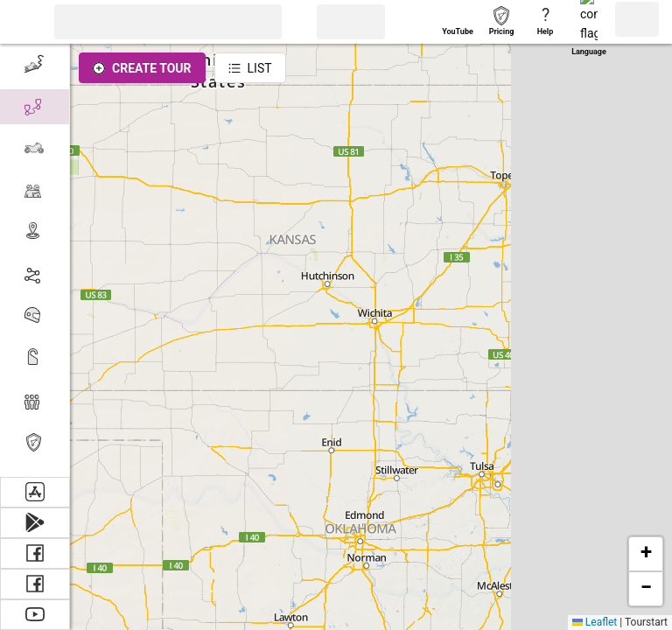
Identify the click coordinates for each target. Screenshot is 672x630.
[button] (22, 22)
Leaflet (595, 622)
